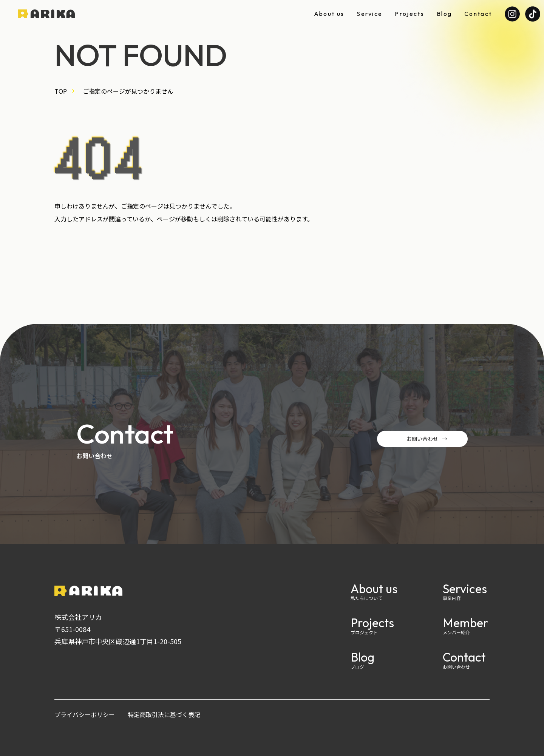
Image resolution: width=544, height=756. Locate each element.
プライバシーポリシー (85, 714)
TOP (61, 91)
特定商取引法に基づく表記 (164, 714)
